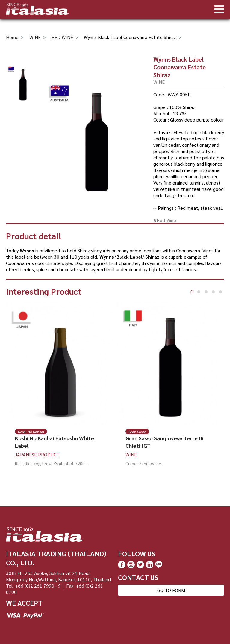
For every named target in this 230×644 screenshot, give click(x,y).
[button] (192, 292)
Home (12, 37)
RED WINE (62, 37)
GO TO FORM (171, 590)
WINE (35, 37)
